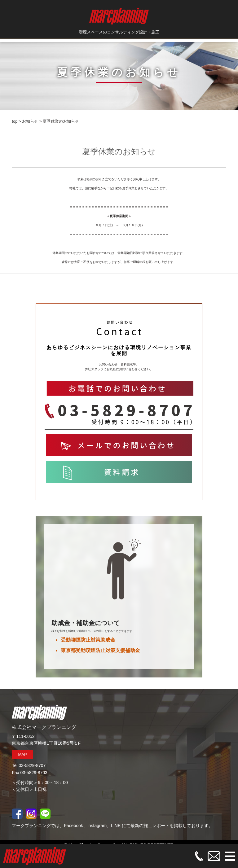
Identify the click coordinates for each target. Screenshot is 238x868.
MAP (22, 754)
